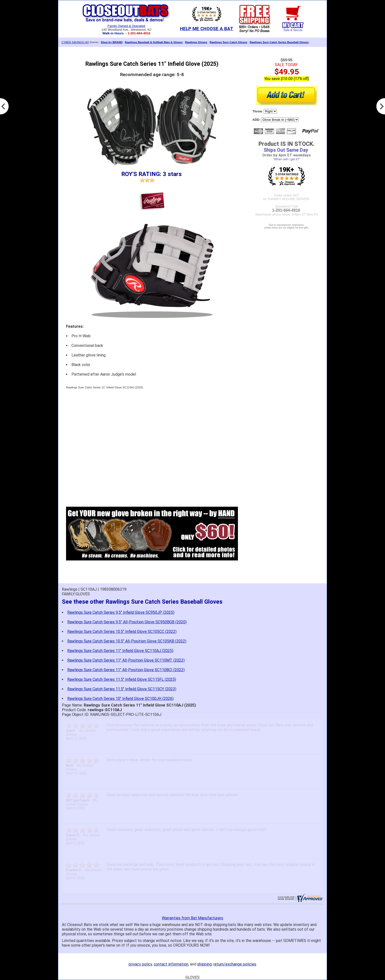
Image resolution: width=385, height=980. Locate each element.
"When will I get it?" (286, 159)
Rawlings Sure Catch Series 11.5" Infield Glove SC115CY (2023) (122, 689)
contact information (171, 964)
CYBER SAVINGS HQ (75, 42)
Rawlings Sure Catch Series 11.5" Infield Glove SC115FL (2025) (122, 679)
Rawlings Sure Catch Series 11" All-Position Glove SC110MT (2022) (126, 660)
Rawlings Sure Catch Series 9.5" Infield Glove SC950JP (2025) (121, 612)
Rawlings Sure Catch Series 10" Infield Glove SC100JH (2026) (120, 699)
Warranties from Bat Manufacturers (192, 918)
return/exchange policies (235, 964)
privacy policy (140, 964)
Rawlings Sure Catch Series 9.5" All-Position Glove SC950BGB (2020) (127, 622)
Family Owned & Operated (126, 26)
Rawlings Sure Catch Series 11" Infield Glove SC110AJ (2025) (120, 651)
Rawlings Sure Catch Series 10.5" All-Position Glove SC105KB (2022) (127, 641)
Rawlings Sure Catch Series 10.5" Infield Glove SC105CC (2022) (122, 632)
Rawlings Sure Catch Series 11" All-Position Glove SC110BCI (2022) (126, 670)
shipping (204, 964)
